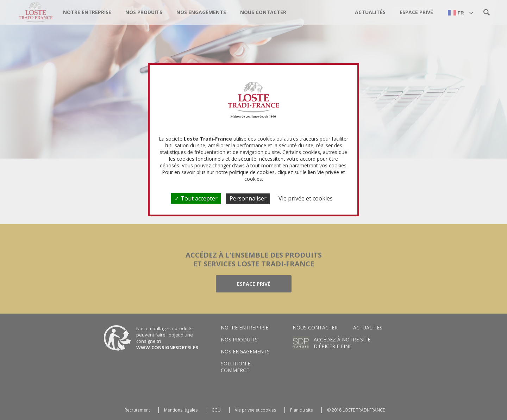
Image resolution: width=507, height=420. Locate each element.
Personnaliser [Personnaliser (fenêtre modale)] (248, 198)
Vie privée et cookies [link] (306, 198)
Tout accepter (196, 198)
